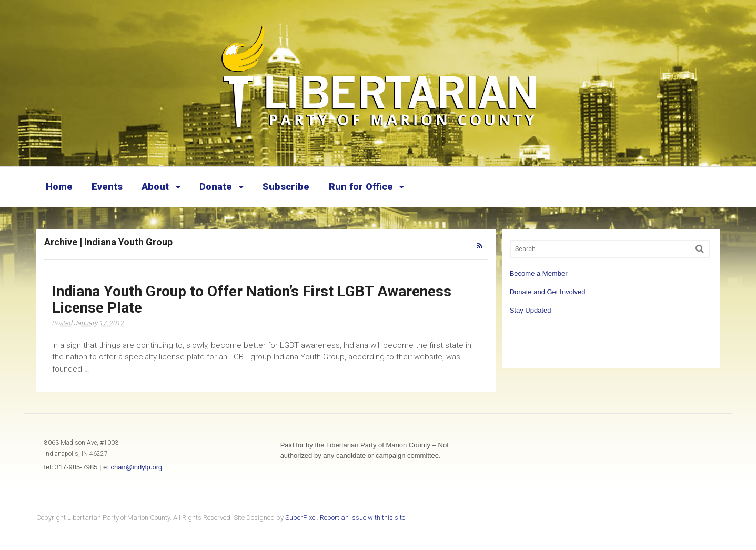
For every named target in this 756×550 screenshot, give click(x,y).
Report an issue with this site (362, 518)
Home (59, 187)
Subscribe (286, 187)
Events (107, 187)
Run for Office (361, 187)
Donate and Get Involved (548, 292)
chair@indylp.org (136, 467)
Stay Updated (531, 310)
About (155, 187)
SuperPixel (301, 518)
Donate (216, 187)
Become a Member (539, 273)
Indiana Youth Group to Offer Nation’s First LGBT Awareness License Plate (252, 299)
